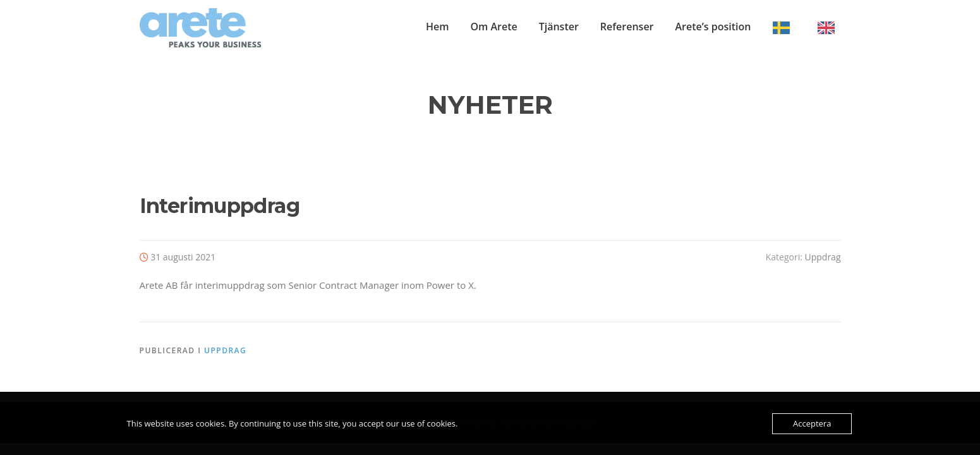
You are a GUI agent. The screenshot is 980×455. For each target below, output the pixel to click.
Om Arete (493, 27)
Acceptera (812, 423)
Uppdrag (822, 257)
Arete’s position (713, 27)
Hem (438, 27)
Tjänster (559, 27)
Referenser (627, 27)
